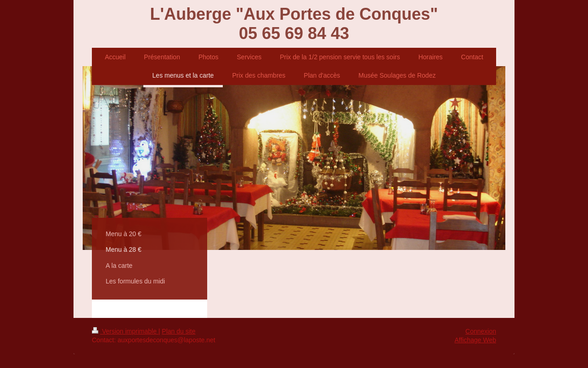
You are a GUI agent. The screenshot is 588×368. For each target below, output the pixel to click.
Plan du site (178, 331)
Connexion (481, 331)
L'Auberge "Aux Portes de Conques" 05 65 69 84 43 (294, 24)
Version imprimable (125, 331)
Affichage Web (475, 340)
